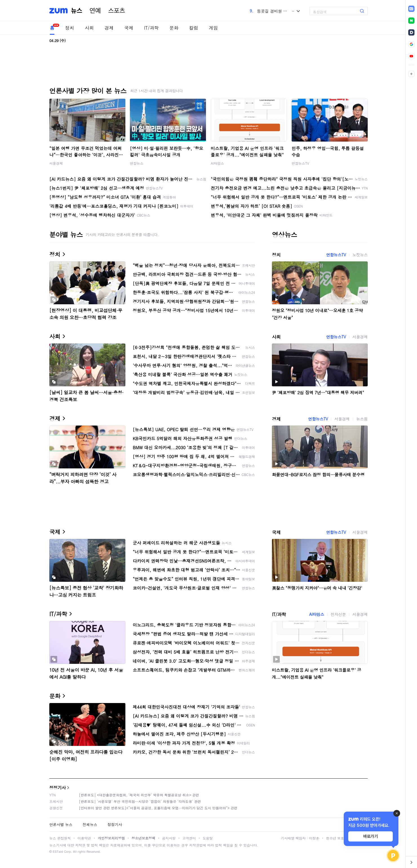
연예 (95, 11)
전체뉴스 (90, 824)
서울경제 (56, 163)
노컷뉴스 (360, 255)
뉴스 (77, 11)
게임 (213, 28)
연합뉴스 (137, 163)
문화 (174, 28)
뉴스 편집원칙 (60, 838)
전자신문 (338, 614)
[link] (411, 9)
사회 (89, 28)
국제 (129, 28)
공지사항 (169, 838)
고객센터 (189, 838)
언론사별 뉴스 (61, 824)
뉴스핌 (362, 419)
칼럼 (194, 28)
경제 (109, 28)
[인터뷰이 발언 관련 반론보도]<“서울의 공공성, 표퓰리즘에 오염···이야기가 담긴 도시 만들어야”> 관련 (158, 808)
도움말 (208, 838)
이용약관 (84, 838)
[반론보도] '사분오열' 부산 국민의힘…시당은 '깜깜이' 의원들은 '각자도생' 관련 (140, 801)
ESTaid (58, 852)
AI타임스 (217, 163)
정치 (70, 28)
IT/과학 (151, 28)
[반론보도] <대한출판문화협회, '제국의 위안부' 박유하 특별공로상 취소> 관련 (139, 795)
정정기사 (57, 787)
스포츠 (117, 11)
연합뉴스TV (300, 163)
